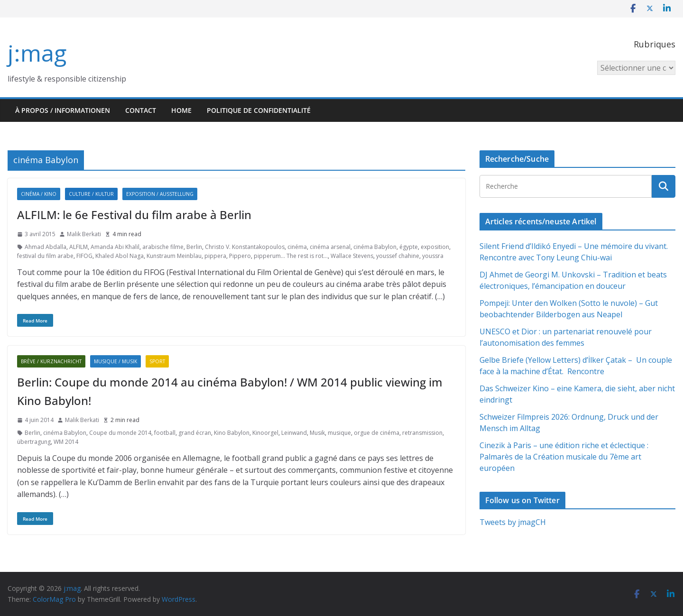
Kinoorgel (265, 433)
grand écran (195, 433)
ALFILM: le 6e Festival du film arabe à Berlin (134, 215)
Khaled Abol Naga (120, 256)
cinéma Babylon (375, 247)
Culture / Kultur (91, 194)
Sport (157, 361)
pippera (215, 256)
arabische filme (163, 247)
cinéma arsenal (330, 247)
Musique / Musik (115, 361)
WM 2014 (66, 442)
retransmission (422, 433)
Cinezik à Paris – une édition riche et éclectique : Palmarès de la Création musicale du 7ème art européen (564, 457)
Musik (317, 433)
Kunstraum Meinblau (174, 256)
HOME (181, 110)
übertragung (34, 442)
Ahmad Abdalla (46, 247)
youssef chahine (398, 256)
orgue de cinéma (377, 433)
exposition (435, 247)
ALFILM (78, 247)
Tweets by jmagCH (513, 522)
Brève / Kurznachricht (51, 361)
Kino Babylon (232, 433)
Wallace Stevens (352, 256)
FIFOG (84, 256)
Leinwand (294, 433)
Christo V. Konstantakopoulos (245, 247)
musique (339, 433)
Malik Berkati (84, 234)
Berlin (194, 247)
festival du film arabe (45, 256)
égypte (409, 247)
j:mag (37, 53)
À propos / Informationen (63, 110)
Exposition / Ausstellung (160, 194)
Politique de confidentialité (259, 110)
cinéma (297, 247)
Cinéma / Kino (39, 194)
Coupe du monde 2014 (120, 433)
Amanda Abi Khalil (115, 247)
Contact (141, 110)
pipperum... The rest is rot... (291, 256)
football (165, 433)
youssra (433, 256)
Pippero (240, 256)
